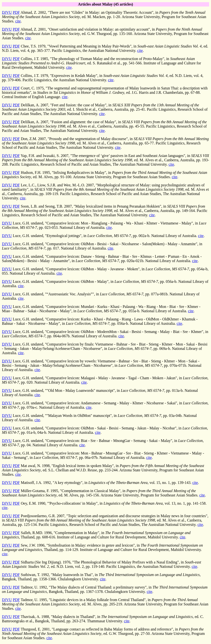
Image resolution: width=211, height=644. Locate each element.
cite (18, 21)
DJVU (7, 12)
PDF (16, 12)
